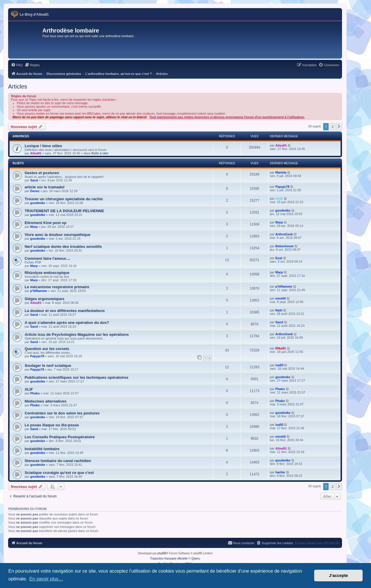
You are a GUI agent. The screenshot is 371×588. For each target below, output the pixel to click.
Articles (18, 86)
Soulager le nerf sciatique (48, 366)
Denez (35, 191)
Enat (279, 258)
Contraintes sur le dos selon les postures (62, 413)
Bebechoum (284, 246)
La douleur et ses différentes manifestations (65, 311)
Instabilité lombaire (42, 449)
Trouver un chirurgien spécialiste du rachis (64, 199)
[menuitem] (17, 65)
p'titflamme (39, 291)
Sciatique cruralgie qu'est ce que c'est (59, 473)
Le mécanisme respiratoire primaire (57, 287)
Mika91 (281, 348)
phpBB (162, 553)
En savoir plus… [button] (46, 579)
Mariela (281, 172)
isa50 (279, 365)
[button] (339, 127)
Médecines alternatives (46, 401)
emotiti (281, 298)
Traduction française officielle (169, 559)
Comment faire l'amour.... (47, 258)
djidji (279, 199)
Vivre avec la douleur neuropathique (58, 235)
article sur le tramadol (44, 187)
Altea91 (36, 153)
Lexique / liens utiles (43, 146)
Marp (34, 227)
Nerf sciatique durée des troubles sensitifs (63, 247)
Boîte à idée (100, 153)
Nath (279, 310)
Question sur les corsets (47, 349)
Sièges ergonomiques (44, 299)
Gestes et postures (42, 173)
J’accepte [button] (339, 576)
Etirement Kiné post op (46, 223)
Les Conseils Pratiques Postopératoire (60, 437)
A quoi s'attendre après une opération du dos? (67, 323)
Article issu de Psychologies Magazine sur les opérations (77, 334)
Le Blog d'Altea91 (34, 15)
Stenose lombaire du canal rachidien (58, 461)
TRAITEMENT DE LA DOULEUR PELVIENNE (64, 211)
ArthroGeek (284, 234)
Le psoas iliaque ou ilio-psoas (52, 425)
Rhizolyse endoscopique (47, 273)
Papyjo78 (282, 187)
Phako (35, 393)
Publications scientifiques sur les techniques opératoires (77, 377)
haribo (280, 472)
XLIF (29, 389)
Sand (34, 180)
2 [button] (333, 127)
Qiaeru (196, 559)
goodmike (38, 203)
